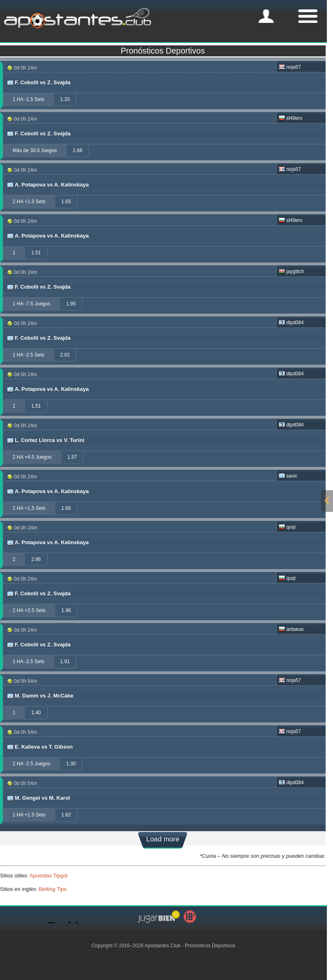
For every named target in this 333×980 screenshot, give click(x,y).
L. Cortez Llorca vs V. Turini (45, 440)
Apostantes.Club (162, 946)
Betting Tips (53, 889)
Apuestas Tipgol (48, 876)
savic (288, 476)
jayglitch (291, 271)
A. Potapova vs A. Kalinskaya (47, 185)
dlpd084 (291, 323)
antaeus (291, 629)
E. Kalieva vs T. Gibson (39, 747)
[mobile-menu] (266, 16)
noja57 (290, 67)
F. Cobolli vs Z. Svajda (38, 83)
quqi (287, 527)
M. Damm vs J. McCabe (40, 696)
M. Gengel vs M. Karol (38, 798)
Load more (163, 839)
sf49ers (290, 118)
